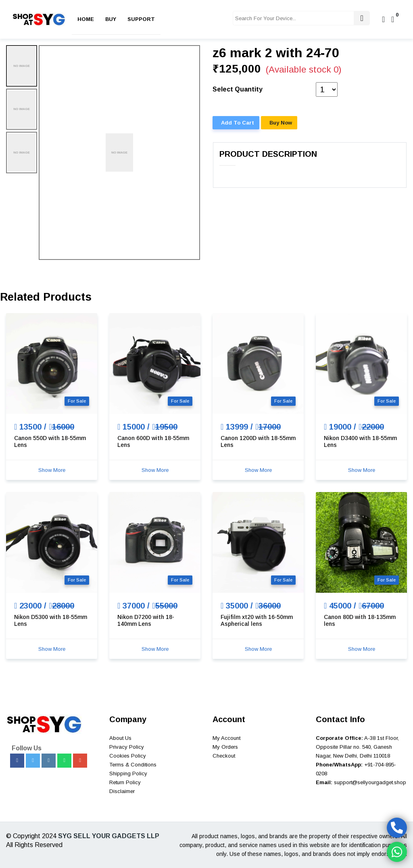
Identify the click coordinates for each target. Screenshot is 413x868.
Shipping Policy (128, 774)
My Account (226, 738)
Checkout (224, 756)
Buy (111, 19)
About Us (120, 738)
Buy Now (281, 123)
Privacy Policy (127, 747)
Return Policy (125, 782)
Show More (52, 470)
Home (86, 19)
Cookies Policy (128, 756)
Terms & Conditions (133, 765)
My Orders (225, 747)
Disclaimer (122, 791)
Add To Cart (238, 123)
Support (141, 19)
